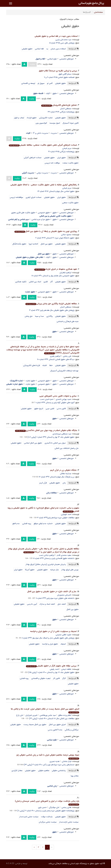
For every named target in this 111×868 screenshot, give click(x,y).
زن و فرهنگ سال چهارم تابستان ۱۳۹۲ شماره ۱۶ (57, 477)
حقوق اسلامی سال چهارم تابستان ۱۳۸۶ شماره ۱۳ (56, 191)
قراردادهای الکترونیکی (32, 365)
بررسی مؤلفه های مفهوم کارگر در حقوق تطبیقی (51, 666)
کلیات (48, 93)
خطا (51, 365)
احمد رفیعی (54, 669)
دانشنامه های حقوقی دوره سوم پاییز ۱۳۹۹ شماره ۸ (55, 598)
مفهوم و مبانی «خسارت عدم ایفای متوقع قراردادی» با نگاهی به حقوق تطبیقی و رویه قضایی (43, 510)
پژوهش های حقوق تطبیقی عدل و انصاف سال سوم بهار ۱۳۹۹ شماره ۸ (48, 638)
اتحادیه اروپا (33, 244)
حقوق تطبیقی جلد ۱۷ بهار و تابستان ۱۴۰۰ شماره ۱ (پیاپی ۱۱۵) (51, 672)
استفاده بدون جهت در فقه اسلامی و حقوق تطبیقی (56, 36)
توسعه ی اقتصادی (28, 83)
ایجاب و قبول (19, 118)
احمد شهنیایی (66, 514)
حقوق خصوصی (44, 213)
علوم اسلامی (52, 59)
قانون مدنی (61, 409)
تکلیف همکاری (21, 282)
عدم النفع (16, 524)
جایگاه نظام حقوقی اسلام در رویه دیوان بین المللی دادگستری (46, 430)
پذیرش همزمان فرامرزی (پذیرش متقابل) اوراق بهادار (46, 564)
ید (47, 49)
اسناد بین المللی (35, 282)
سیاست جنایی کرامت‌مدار (69, 822)
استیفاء (63, 644)
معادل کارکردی (17, 771)
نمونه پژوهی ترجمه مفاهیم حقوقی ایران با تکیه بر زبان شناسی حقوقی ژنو (48, 756)
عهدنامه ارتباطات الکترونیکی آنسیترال (64, 371)
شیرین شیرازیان (31, 715)
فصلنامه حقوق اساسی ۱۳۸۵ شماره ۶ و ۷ (59, 77)
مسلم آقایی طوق (65, 74)
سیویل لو (41, 83)
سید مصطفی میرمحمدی (62, 434)
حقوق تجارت (30, 381)
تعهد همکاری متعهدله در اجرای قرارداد (56, 269)
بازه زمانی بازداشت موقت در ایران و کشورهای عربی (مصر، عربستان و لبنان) (47, 803)
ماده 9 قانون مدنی (55, 730)
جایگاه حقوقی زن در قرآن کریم (63, 470)
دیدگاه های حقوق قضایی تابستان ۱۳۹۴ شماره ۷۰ (56, 359)
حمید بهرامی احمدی (64, 399)
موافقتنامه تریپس (16, 197)
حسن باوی (42, 807)
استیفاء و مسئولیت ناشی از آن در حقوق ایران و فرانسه (53, 631)
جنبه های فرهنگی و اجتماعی (68, 321)
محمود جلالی (66, 235)
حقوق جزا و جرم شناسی (41, 219)
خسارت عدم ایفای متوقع (43, 524)
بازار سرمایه (54, 570)
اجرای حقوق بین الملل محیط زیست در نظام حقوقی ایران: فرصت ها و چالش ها (45, 710)
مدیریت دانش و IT (40, 133)
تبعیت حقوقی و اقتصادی (41, 678)
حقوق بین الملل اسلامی (33, 443)
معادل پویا (75, 776)
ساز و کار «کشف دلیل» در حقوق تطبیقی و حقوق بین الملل (52, 592)
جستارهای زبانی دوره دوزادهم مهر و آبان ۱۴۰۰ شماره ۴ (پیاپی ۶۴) (49, 765)
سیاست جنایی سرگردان (48, 822)
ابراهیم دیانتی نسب (47, 555)
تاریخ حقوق (39, 409)
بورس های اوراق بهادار (70, 570)
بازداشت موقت (47, 817)
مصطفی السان (66, 109)
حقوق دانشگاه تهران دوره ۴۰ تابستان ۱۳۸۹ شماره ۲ (55, 238)
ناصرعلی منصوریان (64, 595)
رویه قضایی (27, 524)
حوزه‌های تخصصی (67, 59)
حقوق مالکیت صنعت (70, 163)
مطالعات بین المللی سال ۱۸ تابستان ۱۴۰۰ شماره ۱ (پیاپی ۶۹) (52, 718)
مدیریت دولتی (42, 173)
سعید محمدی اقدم (64, 555)
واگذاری (49, 316)
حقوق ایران (61, 158)
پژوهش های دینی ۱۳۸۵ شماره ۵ (62, 43)
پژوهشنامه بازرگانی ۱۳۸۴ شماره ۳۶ (61, 112)
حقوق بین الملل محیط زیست (35, 724)
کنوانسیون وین (41, 123)
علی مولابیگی (54, 807)
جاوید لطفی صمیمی (64, 635)
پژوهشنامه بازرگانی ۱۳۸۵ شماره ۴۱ (61, 152)
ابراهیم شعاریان (65, 273)
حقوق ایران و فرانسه (50, 644)
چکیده (32, 64)
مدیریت (54, 133)
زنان (64, 483)
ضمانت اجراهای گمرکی (33, 158)
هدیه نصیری (54, 761)
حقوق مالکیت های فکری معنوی (23, 213)
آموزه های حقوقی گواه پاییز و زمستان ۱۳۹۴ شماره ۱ (55, 403)
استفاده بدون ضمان (58, 49)
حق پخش (29, 316)
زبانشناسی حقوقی (59, 771)
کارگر (64, 678)
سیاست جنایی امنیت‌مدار (29, 817)
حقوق (55, 93)
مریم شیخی (67, 148)
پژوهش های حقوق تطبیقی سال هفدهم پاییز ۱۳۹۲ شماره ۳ (52, 310)
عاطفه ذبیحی (66, 669)
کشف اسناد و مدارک (47, 604)
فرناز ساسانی (67, 761)
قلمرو (46, 282)
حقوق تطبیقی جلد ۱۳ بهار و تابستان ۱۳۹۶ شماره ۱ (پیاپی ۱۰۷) (51, 437)
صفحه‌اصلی (98, 12)
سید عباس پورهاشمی (48, 715)
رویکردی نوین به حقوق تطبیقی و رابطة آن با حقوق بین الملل (46, 231)
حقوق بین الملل (47, 244)
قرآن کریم (43, 483)
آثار (51, 282)
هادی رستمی (66, 807)
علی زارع (20, 715)
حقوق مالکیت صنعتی (70, 203)
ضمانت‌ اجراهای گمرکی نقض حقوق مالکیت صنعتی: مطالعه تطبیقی (43, 145)
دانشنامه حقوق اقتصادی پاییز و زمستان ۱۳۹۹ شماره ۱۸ (54, 558)
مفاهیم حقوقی (44, 771)
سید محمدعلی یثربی (63, 40)
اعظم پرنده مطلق (65, 715)
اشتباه (45, 365)
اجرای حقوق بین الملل (57, 724)
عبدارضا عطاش (66, 474)
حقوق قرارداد (32, 118)
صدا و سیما (39, 316)
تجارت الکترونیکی (46, 118)
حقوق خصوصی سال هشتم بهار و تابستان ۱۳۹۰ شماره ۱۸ (53, 276)
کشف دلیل (62, 604)
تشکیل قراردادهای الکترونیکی (59, 105)
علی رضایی (67, 356)
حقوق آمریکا (30, 570)
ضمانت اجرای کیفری (34, 197)
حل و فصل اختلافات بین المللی (67, 448)
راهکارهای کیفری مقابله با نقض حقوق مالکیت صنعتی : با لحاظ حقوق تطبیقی (44, 185)
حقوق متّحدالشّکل (19, 244)
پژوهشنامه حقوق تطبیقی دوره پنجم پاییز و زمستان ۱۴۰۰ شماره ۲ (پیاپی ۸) (46, 811)
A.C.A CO (10, 863)
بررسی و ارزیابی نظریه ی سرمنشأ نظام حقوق (58, 71)
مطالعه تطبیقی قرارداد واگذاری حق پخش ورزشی (51, 304)
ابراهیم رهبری (55, 356)
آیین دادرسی (32, 604)
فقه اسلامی (39, 49)
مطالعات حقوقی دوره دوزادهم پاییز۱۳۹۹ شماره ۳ (56, 518)
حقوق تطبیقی (27, 49)
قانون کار (56, 678)
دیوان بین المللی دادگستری (55, 443)
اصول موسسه (55, 123)
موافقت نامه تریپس (52, 163)
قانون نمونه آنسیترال (71, 123)
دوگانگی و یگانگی (72, 730)
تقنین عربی (50, 409)
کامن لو (50, 83)
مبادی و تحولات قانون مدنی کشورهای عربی (58, 396)
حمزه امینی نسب (47, 399)
